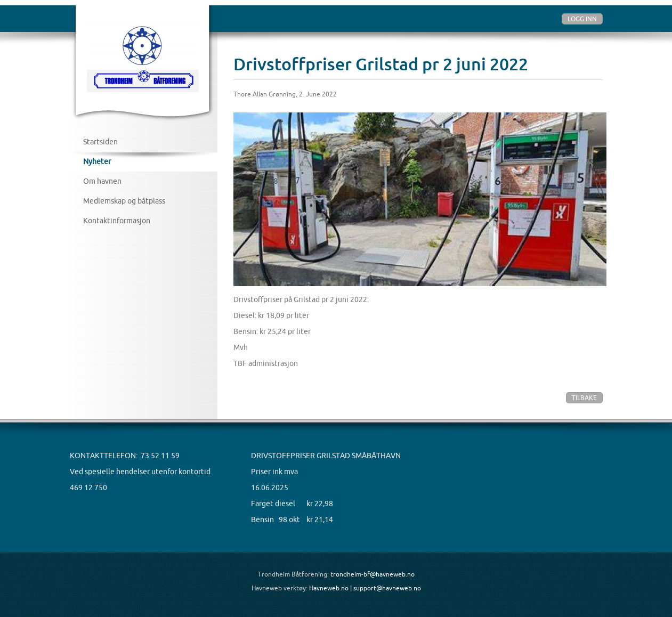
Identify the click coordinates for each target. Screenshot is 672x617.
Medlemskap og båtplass (124, 201)
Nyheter (97, 161)
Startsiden (100, 142)
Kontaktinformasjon (117, 221)
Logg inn (582, 19)
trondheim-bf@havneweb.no (373, 574)
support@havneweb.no (387, 588)
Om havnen (102, 181)
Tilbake (584, 398)
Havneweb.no (329, 588)
